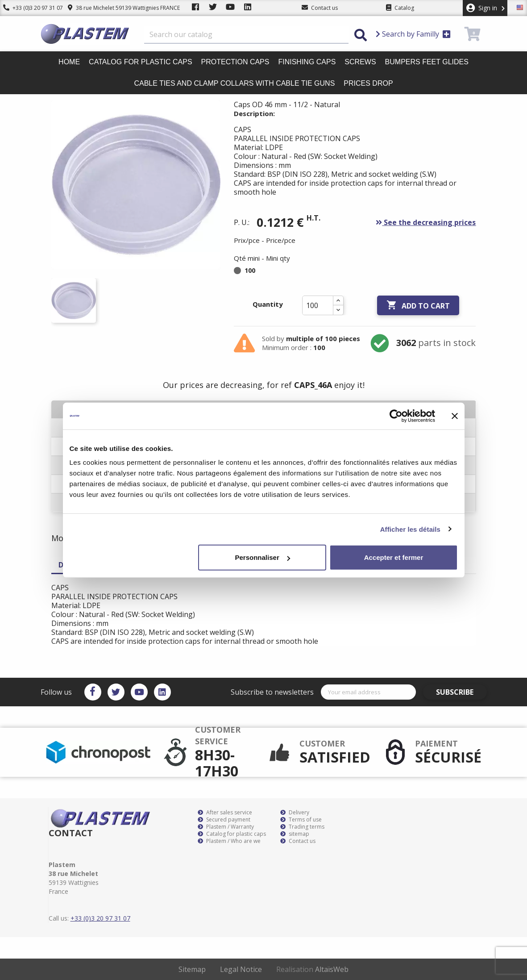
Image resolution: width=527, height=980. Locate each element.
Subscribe (461, 692)
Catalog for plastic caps (140, 62)
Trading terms (302, 827)
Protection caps (235, 62)
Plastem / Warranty (226, 827)
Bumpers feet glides (427, 62)
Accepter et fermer (394, 557)
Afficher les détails (410, 529)
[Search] (246, 35)
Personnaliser (263, 557)
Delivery (295, 813)
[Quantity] (318, 305)
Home (69, 62)
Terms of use (301, 820)
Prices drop (368, 83)
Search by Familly (413, 34)
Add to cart (418, 305)
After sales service (225, 813)
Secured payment (224, 820)
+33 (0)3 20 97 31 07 (30, 8)
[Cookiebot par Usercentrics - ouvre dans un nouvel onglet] (396, 416)
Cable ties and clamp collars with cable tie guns (234, 83)
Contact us (298, 841)
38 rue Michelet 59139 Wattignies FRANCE (117, 8)
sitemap (295, 834)
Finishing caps (307, 62)
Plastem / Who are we (229, 841)
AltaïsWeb (332, 969)
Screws (360, 62)
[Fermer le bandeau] (455, 416)
